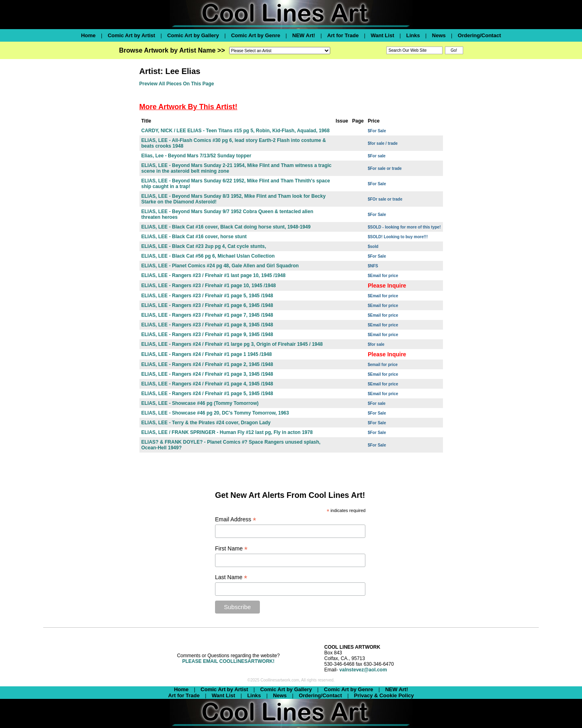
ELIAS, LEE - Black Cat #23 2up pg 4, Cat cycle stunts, (204, 246)
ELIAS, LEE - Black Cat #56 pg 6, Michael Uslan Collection (208, 256)
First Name (231, 549)
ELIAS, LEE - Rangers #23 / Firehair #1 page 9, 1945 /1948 (207, 334)
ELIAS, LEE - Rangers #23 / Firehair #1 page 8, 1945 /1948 (207, 325)
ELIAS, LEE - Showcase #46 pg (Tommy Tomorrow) (200, 403)
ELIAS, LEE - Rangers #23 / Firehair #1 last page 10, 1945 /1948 (214, 275)
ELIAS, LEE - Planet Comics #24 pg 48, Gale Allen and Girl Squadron (220, 266)
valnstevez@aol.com (363, 670)
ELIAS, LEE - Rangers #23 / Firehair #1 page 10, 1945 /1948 (209, 286)
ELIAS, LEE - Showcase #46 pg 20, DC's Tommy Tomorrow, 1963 (215, 413)
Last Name (231, 577)
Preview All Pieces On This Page (177, 84)
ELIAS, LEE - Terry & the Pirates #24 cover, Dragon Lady (206, 423)
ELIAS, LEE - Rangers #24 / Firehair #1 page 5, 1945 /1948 (207, 394)
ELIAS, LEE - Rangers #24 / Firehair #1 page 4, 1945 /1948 (207, 384)
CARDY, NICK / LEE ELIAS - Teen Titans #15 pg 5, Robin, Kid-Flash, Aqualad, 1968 (236, 131)
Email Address (236, 520)
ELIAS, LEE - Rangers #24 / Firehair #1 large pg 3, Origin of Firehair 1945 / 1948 (232, 344)
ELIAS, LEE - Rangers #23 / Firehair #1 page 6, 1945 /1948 (207, 305)
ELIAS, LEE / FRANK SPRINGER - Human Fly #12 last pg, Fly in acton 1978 (227, 432)
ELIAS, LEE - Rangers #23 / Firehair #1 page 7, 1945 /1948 (207, 315)
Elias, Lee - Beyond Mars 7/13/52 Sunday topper (196, 156)
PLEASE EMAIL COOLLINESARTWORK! (228, 661)
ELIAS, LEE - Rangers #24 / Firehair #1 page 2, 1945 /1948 (207, 364)
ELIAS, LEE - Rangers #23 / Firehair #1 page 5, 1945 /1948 (207, 296)
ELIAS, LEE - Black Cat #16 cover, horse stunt (194, 237)
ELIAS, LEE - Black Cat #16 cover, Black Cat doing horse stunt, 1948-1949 (226, 227)
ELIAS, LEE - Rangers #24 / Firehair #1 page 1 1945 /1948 (207, 354)
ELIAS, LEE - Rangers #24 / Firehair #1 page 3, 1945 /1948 (207, 374)
